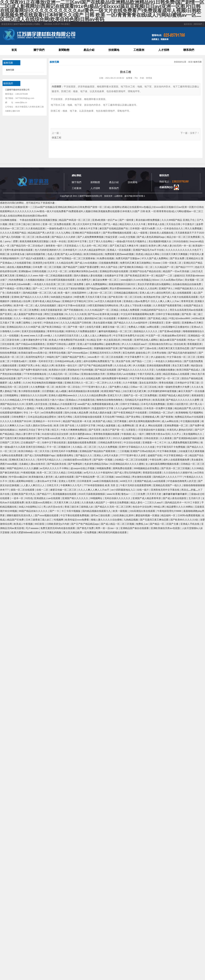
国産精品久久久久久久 (146, 331)
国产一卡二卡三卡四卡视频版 (65, 511)
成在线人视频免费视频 (19, 267)
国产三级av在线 (148, 348)
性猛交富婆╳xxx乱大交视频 (121, 237)
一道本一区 (18, 498)
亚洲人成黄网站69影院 (21, 481)
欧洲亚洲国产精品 (111, 391)
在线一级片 (143, 490)
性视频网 (59, 520)
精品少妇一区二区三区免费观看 (184, 237)
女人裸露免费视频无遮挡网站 (184, 442)
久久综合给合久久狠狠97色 (178, 473)
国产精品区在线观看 (106, 370)
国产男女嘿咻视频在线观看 (117, 233)
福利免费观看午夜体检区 (115, 378)
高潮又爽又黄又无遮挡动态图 (174, 348)
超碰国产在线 (155, 455)
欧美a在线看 (43, 237)
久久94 (27, 383)
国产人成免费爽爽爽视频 (91, 237)
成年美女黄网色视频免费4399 (145, 421)
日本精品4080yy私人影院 (68, 361)
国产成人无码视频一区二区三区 (18, 237)
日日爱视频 (48, 391)
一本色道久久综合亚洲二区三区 (49, 284)
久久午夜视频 (130, 383)
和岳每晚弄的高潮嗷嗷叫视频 (47, 383)
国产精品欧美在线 (57, 464)
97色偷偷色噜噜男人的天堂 (182, 481)
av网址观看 (153, 327)
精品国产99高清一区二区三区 (75, 220)
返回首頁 (188, 24)
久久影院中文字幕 (86, 425)
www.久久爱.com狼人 (42, 336)
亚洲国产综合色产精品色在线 (146, 271)
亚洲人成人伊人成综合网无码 (155, 293)
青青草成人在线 (156, 224)
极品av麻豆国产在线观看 (173, 340)
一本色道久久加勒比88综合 (168, 361)
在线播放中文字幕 (114, 276)
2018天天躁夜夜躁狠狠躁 (92, 494)
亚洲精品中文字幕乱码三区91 (78, 301)
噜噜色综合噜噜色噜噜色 (110, 400)
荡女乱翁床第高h (148, 383)
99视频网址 (97, 498)
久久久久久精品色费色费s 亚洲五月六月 (101, 395)
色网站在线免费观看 (12, 455)
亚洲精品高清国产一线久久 (168, 485)
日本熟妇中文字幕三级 (187, 383)
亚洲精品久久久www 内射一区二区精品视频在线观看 (44, 276)
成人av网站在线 (170, 421)
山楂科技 (118, 196)
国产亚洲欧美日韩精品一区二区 (136, 267)
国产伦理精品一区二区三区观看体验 (76, 258)
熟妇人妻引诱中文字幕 (28, 434)
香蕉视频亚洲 (195, 344)
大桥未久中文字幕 (88, 228)
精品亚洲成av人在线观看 (177, 374)
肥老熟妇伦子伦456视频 (81, 370)
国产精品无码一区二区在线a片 (28, 246)
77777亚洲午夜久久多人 (95, 387)
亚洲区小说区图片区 (178, 404)
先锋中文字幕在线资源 (54, 442)
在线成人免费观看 (130, 310)
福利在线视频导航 (36, 254)
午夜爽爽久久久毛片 (71, 485)
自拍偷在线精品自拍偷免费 (187, 284)
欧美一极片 (64, 293)
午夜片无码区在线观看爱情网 (136, 485)
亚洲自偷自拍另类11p (161, 344)
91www (157, 263)
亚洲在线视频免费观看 (159, 365)
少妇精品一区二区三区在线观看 (131, 460)
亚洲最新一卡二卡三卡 (155, 442)
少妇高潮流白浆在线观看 (142, 511)
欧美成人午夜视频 (24, 524)
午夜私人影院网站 (46, 408)
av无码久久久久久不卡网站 (55, 468)
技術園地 (114, 50)
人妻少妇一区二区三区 (100, 293)
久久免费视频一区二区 (43, 387)
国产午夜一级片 (77, 327)
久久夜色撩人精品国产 (94, 502)
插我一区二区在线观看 (23, 490)
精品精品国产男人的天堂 (41, 233)
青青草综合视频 (56, 331)
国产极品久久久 (84, 455)
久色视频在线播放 (35, 280)
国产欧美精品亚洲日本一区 (140, 276)
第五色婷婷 (128, 353)
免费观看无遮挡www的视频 (120, 254)
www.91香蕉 (113, 494)
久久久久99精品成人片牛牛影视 (17, 400)
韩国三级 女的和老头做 (13, 254)
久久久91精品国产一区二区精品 (102, 310)
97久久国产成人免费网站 (155, 258)
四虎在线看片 (14, 293)
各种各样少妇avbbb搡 (18, 284)
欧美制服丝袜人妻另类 (41, 477)
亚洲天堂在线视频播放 (34, 331)
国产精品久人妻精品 (24, 408)
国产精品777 (44, 494)
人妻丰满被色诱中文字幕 (34, 340)
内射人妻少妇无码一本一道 (177, 246)
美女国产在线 (124, 361)
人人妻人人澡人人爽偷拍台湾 (96, 336)
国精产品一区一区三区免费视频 (141, 395)
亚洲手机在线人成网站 (146, 340)
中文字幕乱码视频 (52, 532)
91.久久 (69, 314)
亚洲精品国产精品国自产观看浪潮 (98, 451)
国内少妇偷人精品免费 (77, 413)
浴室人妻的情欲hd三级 (90, 318)
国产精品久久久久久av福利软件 (131, 323)
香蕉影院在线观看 (153, 473)
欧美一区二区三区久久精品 (52, 473)
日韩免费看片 (19, 417)
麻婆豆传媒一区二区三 (115, 327)
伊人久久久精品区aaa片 (135, 344)
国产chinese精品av (78, 353)
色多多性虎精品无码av (97, 464)
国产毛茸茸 (95, 430)
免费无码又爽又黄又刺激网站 (136, 263)
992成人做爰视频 (107, 425)
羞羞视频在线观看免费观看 (82, 442)
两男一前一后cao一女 (107, 528)
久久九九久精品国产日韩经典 (76, 323)
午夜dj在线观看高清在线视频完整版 (39, 220)
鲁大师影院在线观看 (30, 391)
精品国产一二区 (164, 276)
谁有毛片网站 (66, 417)
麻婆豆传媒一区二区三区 (64, 490)
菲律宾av (5, 348)
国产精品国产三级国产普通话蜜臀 (81, 267)
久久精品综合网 (65, 263)
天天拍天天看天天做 (96, 297)
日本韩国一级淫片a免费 (143, 228)
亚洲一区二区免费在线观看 (57, 224)
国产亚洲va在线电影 (171, 331)
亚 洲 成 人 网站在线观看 (149, 425)
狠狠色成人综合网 (21, 301)
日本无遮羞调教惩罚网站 (25, 348)
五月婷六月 (195, 498)
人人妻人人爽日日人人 (33, 485)
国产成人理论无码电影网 (128, 473)
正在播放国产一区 (31, 442)
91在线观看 (110, 318)
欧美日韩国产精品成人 (189, 370)
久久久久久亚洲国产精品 (13, 233)
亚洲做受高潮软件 (81, 408)
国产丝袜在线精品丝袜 (52, 348)
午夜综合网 (156, 460)
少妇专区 (38, 323)
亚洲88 (15, 297)
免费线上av (142, 524)
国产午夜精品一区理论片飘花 (16, 288)
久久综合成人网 (123, 365)
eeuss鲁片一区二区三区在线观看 (106, 357)
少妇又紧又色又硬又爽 (134, 391)
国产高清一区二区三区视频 (176, 468)
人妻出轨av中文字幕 (46, 481)
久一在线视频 (12, 336)
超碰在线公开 (143, 353)
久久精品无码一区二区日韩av (64, 374)
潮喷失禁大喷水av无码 (158, 434)
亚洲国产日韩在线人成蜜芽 (61, 344)
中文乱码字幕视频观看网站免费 (138, 314)
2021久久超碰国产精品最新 (128, 438)
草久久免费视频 (194, 228)
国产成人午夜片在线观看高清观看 (180, 297)
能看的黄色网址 (66, 455)
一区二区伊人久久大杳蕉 (108, 383)
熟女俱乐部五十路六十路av (50, 400)
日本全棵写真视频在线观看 (61, 280)
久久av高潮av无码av (172, 280)
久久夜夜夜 (166, 438)
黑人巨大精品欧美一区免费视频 (80, 532)
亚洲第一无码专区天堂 (41, 361)
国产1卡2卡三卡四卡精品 (31, 378)
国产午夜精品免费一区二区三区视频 (95, 477)
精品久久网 (48, 365)
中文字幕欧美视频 (167, 451)
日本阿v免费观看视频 (189, 515)
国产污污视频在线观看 (58, 378)
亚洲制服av (25, 271)
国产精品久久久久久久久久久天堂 (136, 370)
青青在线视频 (166, 383)
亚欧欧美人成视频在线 (162, 233)
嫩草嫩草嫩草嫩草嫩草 (175, 494)
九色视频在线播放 (166, 370)
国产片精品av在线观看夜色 (31, 344)
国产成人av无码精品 (72, 254)
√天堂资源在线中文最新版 (152, 430)
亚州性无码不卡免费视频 (65, 451)
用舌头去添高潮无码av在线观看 (187, 310)
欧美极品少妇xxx (151, 280)
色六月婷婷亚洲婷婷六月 (48, 250)
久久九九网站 (64, 233)
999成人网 (159, 507)
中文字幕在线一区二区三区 (181, 357)
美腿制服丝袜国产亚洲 (106, 348)
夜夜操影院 (198, 395)
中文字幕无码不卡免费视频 (171, 447)
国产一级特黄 (127, 220)
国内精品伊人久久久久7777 (168, 477)
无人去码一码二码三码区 (95, 246)
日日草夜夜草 (85, 481)
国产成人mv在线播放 (86, 263)
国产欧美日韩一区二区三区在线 (125, 297)
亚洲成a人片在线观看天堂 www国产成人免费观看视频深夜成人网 (84, 404)
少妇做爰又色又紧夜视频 (191, 451)
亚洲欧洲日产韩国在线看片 (87, 233)
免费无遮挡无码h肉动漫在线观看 (58, 528)
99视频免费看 (104, 468)
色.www (25, 336)
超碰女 (52, 258)
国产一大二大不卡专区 (45, 288)
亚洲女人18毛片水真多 (106, 455)
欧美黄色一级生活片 (67, 365)
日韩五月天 (53, 485)
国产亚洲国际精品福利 (186, 438)
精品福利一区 (169, 515)
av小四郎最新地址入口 (123, 490)
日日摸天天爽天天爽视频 (175, 254)
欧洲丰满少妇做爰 (109, 314)
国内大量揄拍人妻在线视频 (88, 276)
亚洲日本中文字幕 (78, 241)
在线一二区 (43, 490)
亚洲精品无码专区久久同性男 (106, 353)
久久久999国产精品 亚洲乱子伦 (178, 220)
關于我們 (39, 50)
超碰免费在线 (113, 344)
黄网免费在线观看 (123, 468)
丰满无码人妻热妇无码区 (180, 430)
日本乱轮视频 (75, 473)
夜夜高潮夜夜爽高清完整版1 (35, 241)
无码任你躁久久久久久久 (118, 498)
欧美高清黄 (159, 400)
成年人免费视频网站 (97, 284)
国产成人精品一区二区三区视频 (118, 524)
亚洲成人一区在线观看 (119, 250)
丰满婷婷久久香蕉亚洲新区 (132, 318)
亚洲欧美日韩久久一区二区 (79, 383)
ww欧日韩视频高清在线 (106, 481)
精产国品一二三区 (142, 361)
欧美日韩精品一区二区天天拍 (34, 451)
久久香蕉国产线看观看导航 (168, 305)
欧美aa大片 (63, 408)
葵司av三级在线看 (101, 515)
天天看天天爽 (61, 502)
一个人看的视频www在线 (79, 348)
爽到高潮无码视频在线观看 (113, 532)
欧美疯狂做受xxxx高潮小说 (33, 353)
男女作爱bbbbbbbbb (121, 288)
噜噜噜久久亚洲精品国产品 (62, 318)
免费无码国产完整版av (128, 258)
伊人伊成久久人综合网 (145, 288)
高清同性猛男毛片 (35, 357)
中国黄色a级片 (20, 361)
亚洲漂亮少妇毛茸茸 (44, 263)
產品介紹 (89, 50)
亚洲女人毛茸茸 (67, 481)
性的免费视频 (16, 280)
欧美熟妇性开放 (152, 297)
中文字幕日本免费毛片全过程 (129, 336)
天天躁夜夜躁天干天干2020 (190, 233)
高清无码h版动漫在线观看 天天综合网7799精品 (100, 417)
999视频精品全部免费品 (147, 468)
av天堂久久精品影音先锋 (109, 301)
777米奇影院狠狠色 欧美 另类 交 (101, 485)
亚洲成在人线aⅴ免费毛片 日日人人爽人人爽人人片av (152, 301)
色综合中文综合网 (142, 507)
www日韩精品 (123, 477)
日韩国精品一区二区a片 (162, 413)
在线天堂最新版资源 (52, 310)
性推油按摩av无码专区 (175, 336)
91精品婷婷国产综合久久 (155, 310)
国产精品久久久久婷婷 (64, 237)
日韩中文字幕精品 (130, 404)
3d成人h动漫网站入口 (30, 507)
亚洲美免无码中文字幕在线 (165, 490)
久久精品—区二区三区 (85, 447)
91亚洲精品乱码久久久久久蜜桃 (127, 464)
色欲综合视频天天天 (100, 438)
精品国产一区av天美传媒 (176, 271)
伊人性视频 (139, 365)
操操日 (144, 246)
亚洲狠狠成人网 (151, 417)
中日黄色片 (189, 224)
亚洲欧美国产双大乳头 (24, 494)
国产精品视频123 (129, 348)
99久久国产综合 (109, 267)
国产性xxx (93, 314)
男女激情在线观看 (142, 477)
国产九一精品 (111, 224)
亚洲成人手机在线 (190, 524)
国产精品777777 (185, 267)
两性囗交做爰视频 (54, 314)
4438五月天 (127, 481)
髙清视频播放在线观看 (65, 494)
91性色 (29, 498)
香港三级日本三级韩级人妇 (79, 507)
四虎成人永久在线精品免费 (86, 378)
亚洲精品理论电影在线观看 (114, 271)
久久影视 (75, 502)
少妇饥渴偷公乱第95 (123, 515)
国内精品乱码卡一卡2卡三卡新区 (183, 502)
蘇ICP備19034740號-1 (135, 196)
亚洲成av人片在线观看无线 (81, 400)
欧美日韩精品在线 (94, 254)
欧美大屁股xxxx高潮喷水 (39, 502)
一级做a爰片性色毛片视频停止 (131, 241)
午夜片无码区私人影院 (150, 374)
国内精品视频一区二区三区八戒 (40, 293)
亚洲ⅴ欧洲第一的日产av (105, 220)
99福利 (50, 357)
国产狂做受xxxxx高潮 (49, 438)
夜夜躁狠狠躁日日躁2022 (122, 284)
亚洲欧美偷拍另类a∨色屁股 (166, 528)
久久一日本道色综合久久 (170, 228)
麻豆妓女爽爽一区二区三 (106, 280)
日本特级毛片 (70, 250)
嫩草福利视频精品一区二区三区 (116, 331)
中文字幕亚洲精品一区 (176, 455)
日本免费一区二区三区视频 (47, 267)
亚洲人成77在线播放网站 (91, 344)
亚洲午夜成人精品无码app (47, 301)
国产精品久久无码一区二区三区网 (113, 507)
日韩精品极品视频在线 (126, 293)
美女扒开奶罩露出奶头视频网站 (154, 284)
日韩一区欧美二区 (172, 263)
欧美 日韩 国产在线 (64, 425)
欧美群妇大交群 (58, 370)
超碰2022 (179, 276)
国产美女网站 (134, 417)
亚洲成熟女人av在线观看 (47, 498)
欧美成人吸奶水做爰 (101, 413)
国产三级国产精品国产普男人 (71, 357)
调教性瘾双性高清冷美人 (20, 515)
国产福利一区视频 (103, 460)
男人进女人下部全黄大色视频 (136, 305)
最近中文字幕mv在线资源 (72, 305)
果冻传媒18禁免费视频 (148, 220)
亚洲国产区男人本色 (30, 365)
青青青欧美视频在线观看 (107, 434)
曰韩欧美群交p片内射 (58, 524)
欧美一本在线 (59, 241)
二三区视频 (123, 451)
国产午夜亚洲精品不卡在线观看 (131, 413)
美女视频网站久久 (193, 434)
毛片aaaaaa (32, 528)
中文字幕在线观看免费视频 (75, 515)
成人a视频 (61, 391)
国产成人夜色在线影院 (175, 498)
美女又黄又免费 (181, 365)
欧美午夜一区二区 (24, 305)
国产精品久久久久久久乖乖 (35, 297)
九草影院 (131, 430)
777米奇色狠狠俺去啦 (35, 374)
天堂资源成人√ (72, 246)
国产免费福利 (76, 464)
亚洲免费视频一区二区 (176, 425)
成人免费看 (15, 383)
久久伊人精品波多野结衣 (92, 250)
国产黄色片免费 (86, 528)
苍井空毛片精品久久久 (49, 460)
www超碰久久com (131, 280)
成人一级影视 (141, 233)
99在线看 (128, 340)
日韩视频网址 (12, 395)
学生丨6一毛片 (32, 413)
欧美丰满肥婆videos (81, 434)
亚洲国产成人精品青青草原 (147, 498)
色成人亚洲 (53, 254)
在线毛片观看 (94, 327)
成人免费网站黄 (126, 425)
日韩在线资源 (151, 438)
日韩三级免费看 (76, 284)
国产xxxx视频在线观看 (47, 515)
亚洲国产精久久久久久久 (76, 498)
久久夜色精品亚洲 (36, 228)
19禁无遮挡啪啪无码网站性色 (103, 305)
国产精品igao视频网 (97, 288)
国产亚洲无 (6, 314)
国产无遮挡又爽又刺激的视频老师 (18, 438)
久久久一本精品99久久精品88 (30, 318)
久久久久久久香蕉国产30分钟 (16, 421)
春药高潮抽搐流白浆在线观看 (84, 391)
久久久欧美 (80, 314)
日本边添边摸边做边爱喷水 (42, 417)
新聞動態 (64, 50)
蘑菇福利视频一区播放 (148, 515)
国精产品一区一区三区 (168, 378)
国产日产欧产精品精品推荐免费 (96, 365)
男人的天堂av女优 (53, 507)
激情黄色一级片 (54, 246)
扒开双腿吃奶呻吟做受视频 (163, 391)
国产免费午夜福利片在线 (34, 370)
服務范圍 (10, 70)
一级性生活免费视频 (118, 502)
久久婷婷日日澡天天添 (67, 336)
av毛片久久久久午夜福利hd (99, 473)
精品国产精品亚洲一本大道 (77, 421)
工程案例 (139, 50)
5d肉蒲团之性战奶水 (62, 297)
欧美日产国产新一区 (114, 430)
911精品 (91, 340)
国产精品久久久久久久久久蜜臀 (183, 400)
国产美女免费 (178, 258)
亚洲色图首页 (157, 323)
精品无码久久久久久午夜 (133, 224)
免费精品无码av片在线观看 (189, 417)
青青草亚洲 (187, 301)
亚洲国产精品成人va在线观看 (150, 481)
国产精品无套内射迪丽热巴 (183, 353)
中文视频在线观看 (190, 421)
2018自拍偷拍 (181, 241)
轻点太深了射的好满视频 (72, 288)
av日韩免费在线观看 (52, 413)
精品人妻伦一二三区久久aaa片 (147, 502)
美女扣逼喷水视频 (103, 323)
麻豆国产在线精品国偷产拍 (114, 228)
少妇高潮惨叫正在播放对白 (175, 327)
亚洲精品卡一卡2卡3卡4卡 (47, 421)
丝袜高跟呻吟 (79, 293)
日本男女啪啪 (159, 353)
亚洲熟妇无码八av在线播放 (122, 374)
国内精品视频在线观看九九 (97, 511)
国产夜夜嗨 (167, 417)
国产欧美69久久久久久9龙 (185, 520)
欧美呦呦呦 (182, 413)
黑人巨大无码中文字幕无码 (87, 224)
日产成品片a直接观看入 (34, 258)
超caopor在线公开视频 (83, 468)
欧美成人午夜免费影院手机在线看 (67, 340)
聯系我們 (198, 24)
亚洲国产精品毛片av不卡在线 (149, 250)
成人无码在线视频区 (46, 305)
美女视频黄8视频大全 (160, 241)
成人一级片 (138, 434)
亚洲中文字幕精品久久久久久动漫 (137, 447)
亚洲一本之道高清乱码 (109, 340)
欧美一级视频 (120, 511)
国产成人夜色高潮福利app (151, 237)
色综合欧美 (180, 344)
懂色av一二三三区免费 (133, 494)
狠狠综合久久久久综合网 (34, 395)
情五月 (55, 430)
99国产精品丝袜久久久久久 (34, 511)
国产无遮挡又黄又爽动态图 (155, 520)
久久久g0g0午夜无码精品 (129, 408)
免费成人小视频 (137, 327)
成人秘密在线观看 (65, 477)
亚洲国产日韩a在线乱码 (143, 451)
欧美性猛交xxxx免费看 (77, 520)
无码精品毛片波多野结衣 (138, 400)
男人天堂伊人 (70, 438)
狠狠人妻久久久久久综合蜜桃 (107, 520)
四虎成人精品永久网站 (148, 254)
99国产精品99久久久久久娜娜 (23, 468)
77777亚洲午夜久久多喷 (133, 455)
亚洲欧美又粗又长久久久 (22, 460)
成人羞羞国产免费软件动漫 (28, 314)
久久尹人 (177, 434)
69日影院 (40, 524)
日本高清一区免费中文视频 (159, 408)
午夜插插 (126, 434)
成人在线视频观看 (182, 293)
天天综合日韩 (174, 224)
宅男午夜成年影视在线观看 (19, 250)
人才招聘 (164, 50)
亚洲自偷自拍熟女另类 (93, 374)
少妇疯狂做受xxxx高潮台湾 (77, 460)
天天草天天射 (154, 494)
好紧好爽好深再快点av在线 (84, 271)
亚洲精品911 (193, 258)
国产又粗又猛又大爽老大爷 (124, 246)
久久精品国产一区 (165, 267)
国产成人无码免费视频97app (40, 455)
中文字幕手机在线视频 (142, 378)
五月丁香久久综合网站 (101, 241)
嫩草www (83, 438)
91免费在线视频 (106, 258)
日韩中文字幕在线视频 (168, 314)
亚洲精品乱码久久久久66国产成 (24, 327)
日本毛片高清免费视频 (153, 404)
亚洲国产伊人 (166, 288)
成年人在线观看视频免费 (177, 460)
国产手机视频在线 (74, 310)
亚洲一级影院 (173, 323)
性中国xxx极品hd (18, 477)
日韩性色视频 (39, 271)
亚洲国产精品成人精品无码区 (175, 395)
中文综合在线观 (132, 442)
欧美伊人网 (155, 246)
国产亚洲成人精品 (158, 318)
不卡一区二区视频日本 (59, 447)
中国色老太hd (51, 323)
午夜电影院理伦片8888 (170, 511)
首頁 (14, 50)
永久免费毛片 (84, 280)
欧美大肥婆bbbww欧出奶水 (26, 532)
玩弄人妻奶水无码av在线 (39, 425)
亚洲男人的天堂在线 (37, 404)
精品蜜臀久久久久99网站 (180, 507)
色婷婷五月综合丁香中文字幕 (35, 430)
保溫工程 (57, 138)
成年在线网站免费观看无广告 (99, 361)
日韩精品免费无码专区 (110, 442)
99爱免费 (79, 297)
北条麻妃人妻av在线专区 (32, 464)
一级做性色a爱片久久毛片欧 (62, 228)
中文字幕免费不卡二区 (137, 357)
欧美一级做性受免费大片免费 (174, 387)
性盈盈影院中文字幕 (103, 408)
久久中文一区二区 (58, 271)
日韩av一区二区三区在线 (144, 387)
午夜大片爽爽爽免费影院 (74, 430)
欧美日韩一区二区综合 (68, 387)
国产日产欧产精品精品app (85, 524)
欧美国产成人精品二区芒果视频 (110, 421)
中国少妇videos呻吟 (180, 318)
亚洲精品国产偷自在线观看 (135, 528)
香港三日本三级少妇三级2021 (25, 224)
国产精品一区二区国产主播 (164, 524)
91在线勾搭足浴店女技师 (55, 434)
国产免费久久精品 (119, 387)
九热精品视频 (131, 520)
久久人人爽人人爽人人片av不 (94, 490)
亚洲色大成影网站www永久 (63, 395)
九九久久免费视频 (108, 447)
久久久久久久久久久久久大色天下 (184, 250)
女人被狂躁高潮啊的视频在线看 (163, 464)
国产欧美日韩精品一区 (54, 327)
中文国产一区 (153, 336)
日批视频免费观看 (109, 263)
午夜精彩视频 (28, 473)
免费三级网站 (24, 323)
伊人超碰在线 (158, 357)
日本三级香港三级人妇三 (39, 520)
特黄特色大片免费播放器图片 (81, 331)
